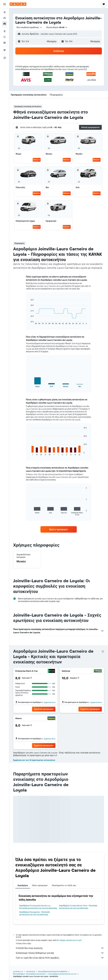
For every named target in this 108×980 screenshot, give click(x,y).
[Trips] (5, 50)
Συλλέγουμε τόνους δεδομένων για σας (60, 953)
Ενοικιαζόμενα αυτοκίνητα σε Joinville (62, 974)
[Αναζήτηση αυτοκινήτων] (5, 24)
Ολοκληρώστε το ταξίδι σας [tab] (64, 885)
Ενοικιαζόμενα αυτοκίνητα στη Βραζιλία (53, 971)
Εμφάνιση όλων (50, 702)
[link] (59, 529)
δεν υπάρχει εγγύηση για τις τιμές (69, 940)
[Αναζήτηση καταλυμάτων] (5, 18)
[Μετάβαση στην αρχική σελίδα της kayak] (18, 4)
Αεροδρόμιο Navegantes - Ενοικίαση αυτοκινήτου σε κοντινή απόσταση (35, 913)
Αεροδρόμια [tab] (23, 885)
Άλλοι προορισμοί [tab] (40, 885)
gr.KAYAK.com (18, 971)
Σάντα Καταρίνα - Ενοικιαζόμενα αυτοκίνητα (29, 974)
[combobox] (29, 27)
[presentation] (103, 651)
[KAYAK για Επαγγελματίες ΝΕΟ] (5, 43)
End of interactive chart (29, 322)
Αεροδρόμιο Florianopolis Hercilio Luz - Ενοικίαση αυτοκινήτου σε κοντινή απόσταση (38, 907)
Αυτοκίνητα (31, 971)
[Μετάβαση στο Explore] (5, 31)
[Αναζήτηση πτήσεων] (5, 12)
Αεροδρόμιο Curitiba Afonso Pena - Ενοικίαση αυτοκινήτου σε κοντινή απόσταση (78, 907)
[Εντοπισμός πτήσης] (5, 37)
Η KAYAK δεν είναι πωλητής (60, 948)
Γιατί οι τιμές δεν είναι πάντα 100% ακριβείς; (60, 958)
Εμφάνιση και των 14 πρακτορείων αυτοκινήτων (34, 760)
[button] (5, 4)
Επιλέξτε (37, 160)
